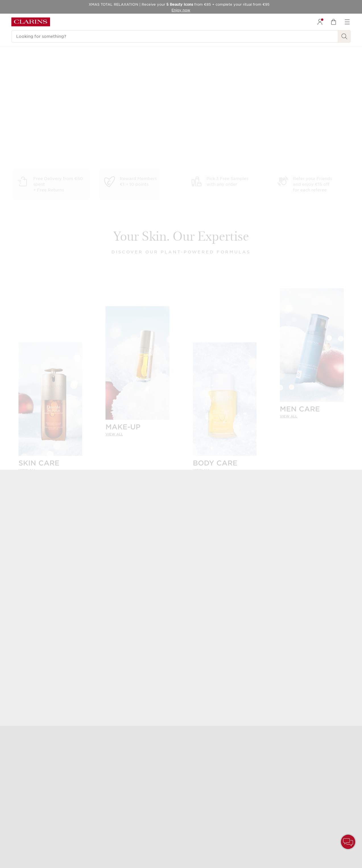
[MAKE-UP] (137, 368)
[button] (348, 842)
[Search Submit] (344, 36)
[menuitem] (320, 22)
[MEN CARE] (312, 350)
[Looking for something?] (175, 36)
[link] (50, 466)
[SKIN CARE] (50, 404)
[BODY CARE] (225, 404)
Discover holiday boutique (311, 144)
